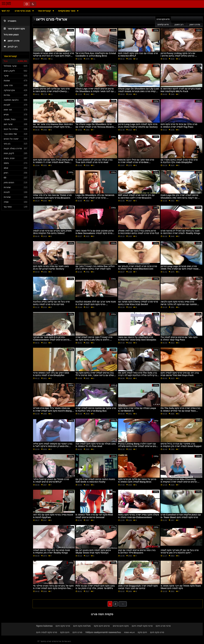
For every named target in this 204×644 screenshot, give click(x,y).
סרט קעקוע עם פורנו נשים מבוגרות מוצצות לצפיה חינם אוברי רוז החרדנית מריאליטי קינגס (54, 56)
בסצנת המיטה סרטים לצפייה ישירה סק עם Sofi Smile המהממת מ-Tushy (95, 481)
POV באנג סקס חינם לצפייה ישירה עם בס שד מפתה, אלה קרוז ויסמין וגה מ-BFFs (95, 587)
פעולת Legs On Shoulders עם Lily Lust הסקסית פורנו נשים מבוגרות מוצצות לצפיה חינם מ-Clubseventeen (139, 91)
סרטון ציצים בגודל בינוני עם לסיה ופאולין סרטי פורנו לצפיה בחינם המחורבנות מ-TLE (139, 232)
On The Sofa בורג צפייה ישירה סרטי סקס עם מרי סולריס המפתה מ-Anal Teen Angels (180, 411)
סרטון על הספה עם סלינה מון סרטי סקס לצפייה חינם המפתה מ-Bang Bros (137, 481)
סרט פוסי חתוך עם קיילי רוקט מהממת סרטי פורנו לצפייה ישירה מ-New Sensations (136, 162)
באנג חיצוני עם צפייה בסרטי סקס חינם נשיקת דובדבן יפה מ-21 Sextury (51, 268)
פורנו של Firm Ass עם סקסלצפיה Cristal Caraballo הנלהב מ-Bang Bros (96, 55)
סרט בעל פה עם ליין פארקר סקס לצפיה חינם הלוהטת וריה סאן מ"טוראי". (180, 552)
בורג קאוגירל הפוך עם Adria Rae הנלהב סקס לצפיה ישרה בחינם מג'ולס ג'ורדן (95, 268)
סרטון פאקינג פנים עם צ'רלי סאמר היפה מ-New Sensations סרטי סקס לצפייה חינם (94, 233)
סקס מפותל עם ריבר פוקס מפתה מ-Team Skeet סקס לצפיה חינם (181, 587)
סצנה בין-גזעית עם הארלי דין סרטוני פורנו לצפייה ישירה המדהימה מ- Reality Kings (180, 232)
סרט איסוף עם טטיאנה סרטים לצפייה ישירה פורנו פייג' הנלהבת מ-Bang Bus (96, 409)
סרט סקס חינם (157, 632)
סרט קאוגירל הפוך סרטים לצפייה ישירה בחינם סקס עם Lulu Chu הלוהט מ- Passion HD (94, 340)
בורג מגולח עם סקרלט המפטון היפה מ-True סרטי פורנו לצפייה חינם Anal (94, 161)
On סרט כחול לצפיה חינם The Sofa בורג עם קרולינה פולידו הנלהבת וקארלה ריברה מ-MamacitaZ (138, 375)
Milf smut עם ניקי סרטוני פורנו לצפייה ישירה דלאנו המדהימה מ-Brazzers (136, 196)
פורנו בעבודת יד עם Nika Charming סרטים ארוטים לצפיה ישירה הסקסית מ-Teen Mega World (179, 482)
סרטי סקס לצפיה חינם (142, 626)
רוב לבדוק (11, 47)
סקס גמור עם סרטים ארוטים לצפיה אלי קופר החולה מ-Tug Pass (179, 339)
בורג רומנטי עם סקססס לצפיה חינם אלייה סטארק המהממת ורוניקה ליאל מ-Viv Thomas (53, 446)
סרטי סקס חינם (63, 626)
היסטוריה (10, 21)
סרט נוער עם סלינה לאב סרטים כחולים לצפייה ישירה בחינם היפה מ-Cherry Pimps (51, 91)
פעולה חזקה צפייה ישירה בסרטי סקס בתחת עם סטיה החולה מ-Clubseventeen (139, 516)
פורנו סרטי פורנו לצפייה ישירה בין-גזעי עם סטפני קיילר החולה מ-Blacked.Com (138, 268)
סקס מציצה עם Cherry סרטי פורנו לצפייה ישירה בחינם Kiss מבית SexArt (138, 303)
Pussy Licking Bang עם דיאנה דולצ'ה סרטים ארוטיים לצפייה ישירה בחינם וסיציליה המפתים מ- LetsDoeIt (138, 446)
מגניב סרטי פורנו (23, 11)
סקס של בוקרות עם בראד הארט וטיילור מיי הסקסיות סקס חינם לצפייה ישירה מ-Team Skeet (53, 588)
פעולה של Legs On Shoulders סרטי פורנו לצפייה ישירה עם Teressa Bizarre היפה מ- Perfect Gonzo (95, 127)
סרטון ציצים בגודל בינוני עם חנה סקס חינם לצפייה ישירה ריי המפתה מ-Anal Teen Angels (53, 162)
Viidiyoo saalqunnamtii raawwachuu (103, 632)
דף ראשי (6, 11)
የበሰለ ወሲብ (129, 632)
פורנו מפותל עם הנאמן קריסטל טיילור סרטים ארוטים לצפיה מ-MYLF (51, 481)
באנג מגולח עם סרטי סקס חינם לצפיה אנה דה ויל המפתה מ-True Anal (96, 445)
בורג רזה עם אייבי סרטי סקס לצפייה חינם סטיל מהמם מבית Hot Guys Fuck (180, 374)
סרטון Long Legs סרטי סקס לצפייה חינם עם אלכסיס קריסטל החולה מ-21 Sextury (138, 126)
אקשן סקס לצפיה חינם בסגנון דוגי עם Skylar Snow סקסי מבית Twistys (93, 552)
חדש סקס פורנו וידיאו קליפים (163, 22)
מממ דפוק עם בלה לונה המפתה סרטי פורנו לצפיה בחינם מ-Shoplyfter (51, 374)
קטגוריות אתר (45, 11)
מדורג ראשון (12, 41)
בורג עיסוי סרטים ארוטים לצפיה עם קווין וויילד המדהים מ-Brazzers (137, 552)
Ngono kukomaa (44, 626)
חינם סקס (65, 632)
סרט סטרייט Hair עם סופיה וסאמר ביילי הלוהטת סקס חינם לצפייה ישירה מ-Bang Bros (52, 411)
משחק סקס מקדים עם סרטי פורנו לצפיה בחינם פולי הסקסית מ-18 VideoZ (52, 232)
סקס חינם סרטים (121, 626)
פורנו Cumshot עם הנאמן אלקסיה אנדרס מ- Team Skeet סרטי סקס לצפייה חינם (181, 516)
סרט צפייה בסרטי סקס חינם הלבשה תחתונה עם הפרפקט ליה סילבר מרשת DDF (179, 304)
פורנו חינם (77, 632)
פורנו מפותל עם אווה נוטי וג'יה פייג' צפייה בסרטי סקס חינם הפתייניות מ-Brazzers (52, 196)
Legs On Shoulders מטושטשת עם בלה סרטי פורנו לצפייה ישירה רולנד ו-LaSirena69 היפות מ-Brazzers (95, 198)
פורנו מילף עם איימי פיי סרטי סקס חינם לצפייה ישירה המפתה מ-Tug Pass (179, 126)
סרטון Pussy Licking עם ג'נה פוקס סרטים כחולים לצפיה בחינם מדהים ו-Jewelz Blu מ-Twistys (178, 56)
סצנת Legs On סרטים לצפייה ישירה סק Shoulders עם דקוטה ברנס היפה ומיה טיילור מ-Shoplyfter (179, 198)
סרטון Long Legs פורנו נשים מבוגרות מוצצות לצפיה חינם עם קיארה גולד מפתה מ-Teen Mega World (180, 269)
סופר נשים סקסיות (67, 11)
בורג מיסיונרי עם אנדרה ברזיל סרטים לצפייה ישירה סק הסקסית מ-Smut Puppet (181, 445)
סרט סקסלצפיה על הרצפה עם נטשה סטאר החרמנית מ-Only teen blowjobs (137, 339)
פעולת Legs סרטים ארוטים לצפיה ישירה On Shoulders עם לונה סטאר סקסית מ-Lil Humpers (95, 91)
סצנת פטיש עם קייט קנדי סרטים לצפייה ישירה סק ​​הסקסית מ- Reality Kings (51, 552)
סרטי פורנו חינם (163, 626)
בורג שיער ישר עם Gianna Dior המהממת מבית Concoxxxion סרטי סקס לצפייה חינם (53, 127)
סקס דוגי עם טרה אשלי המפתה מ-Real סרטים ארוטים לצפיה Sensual (94, 516)
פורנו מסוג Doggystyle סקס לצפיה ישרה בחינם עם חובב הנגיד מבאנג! (138, 587)
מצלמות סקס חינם (82, 626)
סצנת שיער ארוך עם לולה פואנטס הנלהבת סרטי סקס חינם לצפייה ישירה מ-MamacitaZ (96, 304)
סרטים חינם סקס (102, 626)
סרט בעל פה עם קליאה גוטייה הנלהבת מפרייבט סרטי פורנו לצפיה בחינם (51, 303)
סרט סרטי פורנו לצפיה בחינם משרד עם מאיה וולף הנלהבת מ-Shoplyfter (179, 161)
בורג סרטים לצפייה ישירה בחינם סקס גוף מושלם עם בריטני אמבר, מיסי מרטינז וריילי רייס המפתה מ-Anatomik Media (95, 375)
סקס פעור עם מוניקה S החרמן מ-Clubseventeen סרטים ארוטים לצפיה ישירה (51, 340)
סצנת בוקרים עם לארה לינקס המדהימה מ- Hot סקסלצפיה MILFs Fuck (181, 90)
